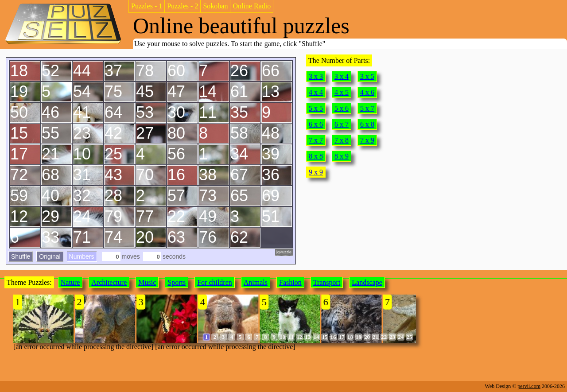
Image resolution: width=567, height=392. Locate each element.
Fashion (290, 282)
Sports (177, 282)
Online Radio (252, 6)
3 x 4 (342, 76)
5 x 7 (367, 108)
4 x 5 (342, 92)
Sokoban (215, 6)
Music (147, 282)
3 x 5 (367, 76)
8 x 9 (342, 156)
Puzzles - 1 (147, 6)
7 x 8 (342, 140)
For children (215, 282)
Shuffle (21, 256)
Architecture (109, 282)
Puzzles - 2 (183, 6)
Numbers (82, 256)
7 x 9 (367, 140)
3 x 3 (316, 76)
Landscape (367, 282)
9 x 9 (316, 172)
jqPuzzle (284, 252)
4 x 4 (316, 92)
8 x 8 (316, 156)
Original (50, 256)
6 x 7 (342, 124)
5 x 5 (316, 108)
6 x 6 (316, 124)
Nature (70, 282)
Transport (327, 282)
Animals (256, 282)
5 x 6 (342, 108)
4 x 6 (367, 92)
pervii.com (529, 386)
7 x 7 (316, 140)
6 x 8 (367, 124)
